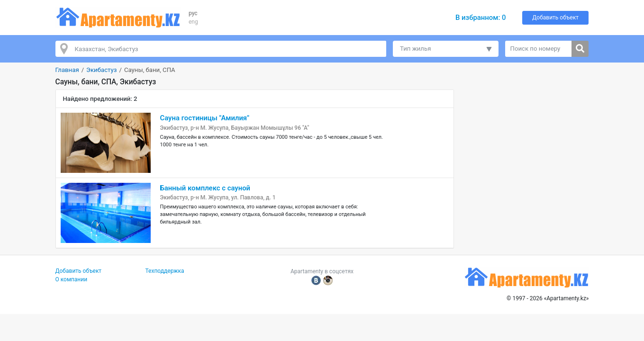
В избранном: (481, 18)
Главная (67, 70)
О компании (72, 279)
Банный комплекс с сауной (205, 188)
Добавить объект (555, 18)
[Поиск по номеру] (539, 49)
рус (193, 13)
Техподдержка (165, 271)
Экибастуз (101, 70)
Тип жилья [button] (415, 49)
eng (193, 22)
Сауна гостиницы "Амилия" (205, 118)
